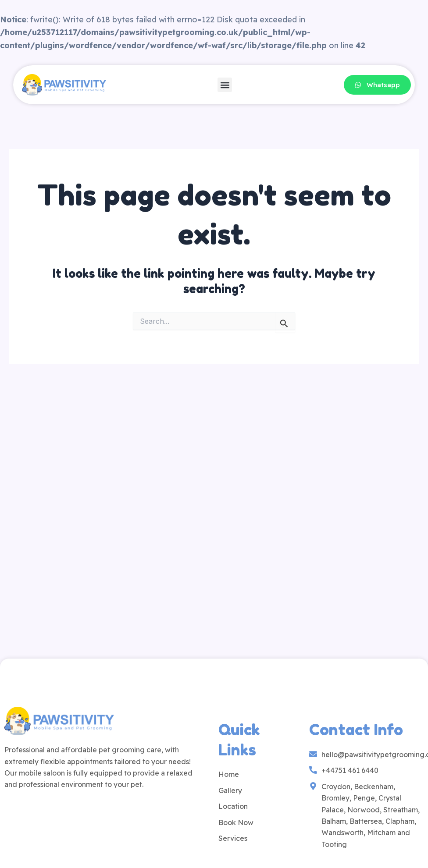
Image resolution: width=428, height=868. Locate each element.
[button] (225, 85)
